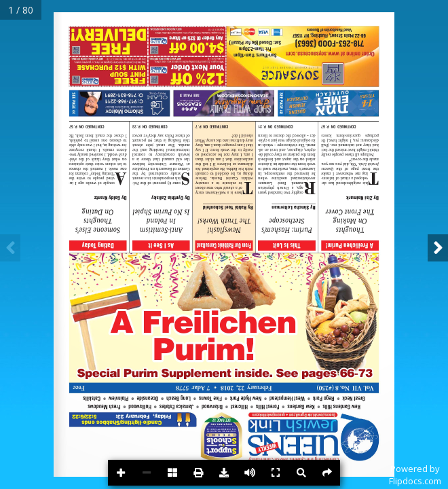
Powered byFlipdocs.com (415, 475)
